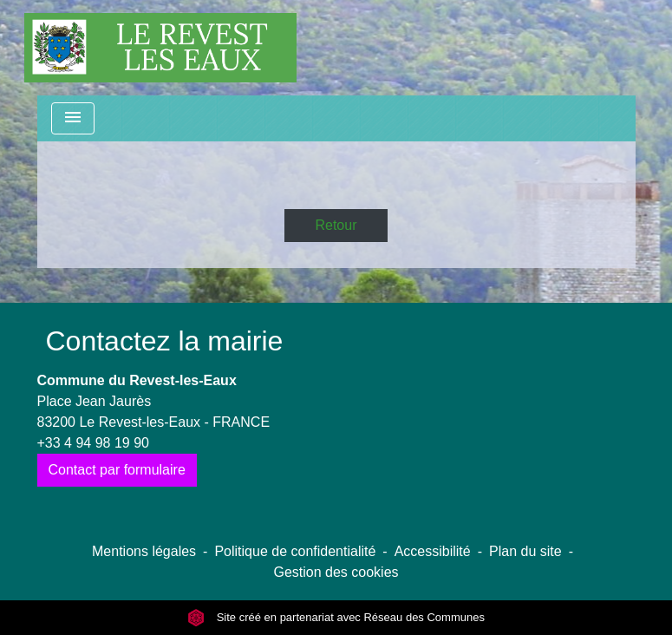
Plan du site (525, 551)
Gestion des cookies (336, 572)
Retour (336, 225)
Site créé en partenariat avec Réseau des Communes (336, 617)
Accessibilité (433, 551)
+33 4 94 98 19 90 (93, 443)
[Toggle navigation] (73, 118)
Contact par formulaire (117, 470)
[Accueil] (160, 48)
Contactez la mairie (165, 341)
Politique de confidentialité (295, 551)
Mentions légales (144, 551)
